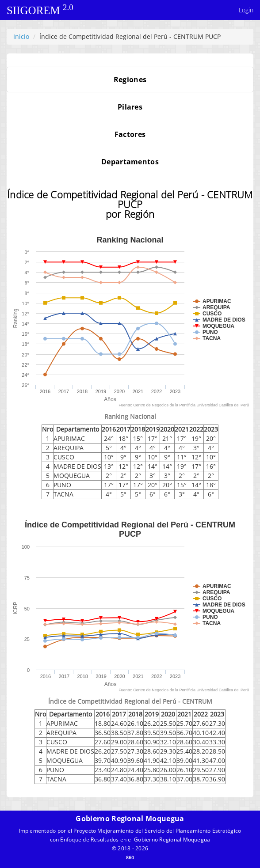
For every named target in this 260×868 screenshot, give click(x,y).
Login (246, 10)
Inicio (21, 36)
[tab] (130, 80)
